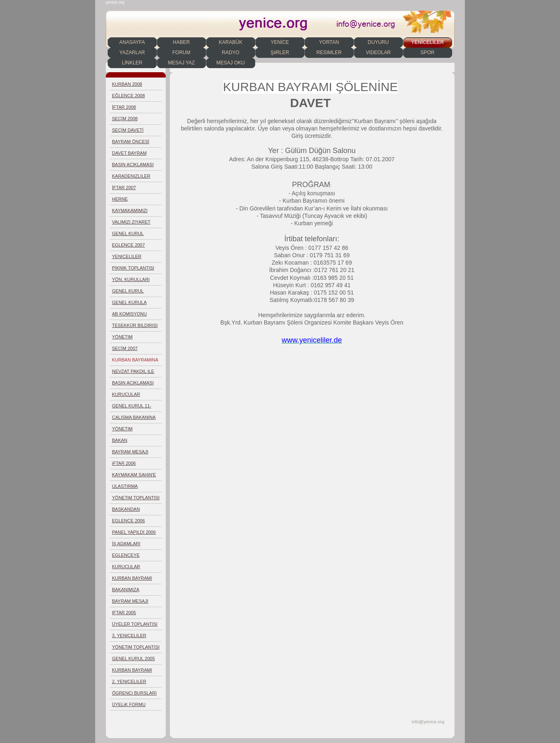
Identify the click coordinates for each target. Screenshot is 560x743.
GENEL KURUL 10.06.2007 (128, 235)
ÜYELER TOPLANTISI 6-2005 (135, 626)
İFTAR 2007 (124, 187)
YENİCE (280, 42)
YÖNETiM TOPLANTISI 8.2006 (136, 500)
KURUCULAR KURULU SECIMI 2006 (135, 568)
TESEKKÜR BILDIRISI (135, 325)
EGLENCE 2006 (128, 521)
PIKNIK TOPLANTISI (133, 268)
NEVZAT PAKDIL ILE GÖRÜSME (133, 373)
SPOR (427, 53)
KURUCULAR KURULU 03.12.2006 (133, 396)
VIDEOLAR (378, 53)
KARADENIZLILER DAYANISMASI (131, 178)
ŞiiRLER (280, 53)
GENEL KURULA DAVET (129, 304)
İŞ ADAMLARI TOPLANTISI (126, 545)
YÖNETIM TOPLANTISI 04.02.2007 (125, 339)
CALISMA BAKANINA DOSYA (134, 419)
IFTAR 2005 (124, 613)
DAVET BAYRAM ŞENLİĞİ (129, 155)
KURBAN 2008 (127, 84)
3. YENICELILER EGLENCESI (129, 637)
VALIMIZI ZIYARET (131, 222)
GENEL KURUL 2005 (133, 658)
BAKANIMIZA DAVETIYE (126, 591)
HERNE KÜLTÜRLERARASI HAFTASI (132, 201)
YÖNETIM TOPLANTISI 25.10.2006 (125, 431)
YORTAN (329, 42)
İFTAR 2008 (124, 107)
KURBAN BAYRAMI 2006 (132, 580)
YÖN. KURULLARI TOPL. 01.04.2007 (131, 281)
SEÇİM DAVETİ (128, 130)
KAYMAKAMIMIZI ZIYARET (130, 212)
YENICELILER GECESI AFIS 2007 (132, 258)
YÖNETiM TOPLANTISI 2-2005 (136, 649)
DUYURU (378, 42)
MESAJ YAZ (181, 63)
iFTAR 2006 (124, 463)
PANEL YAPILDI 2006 (134, 532)
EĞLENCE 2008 (128, 96)
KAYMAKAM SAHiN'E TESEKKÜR (134, 477)
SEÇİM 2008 (125, 119)
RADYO (231, 53)
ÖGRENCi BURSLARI (134, 693)
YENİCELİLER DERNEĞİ (427, 43)
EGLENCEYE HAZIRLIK (126, 557)
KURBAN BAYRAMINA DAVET (135, 362)
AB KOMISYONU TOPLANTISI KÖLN (132, 316)
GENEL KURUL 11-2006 (132, 408)
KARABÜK (230, 42)
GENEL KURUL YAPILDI (128, 293)
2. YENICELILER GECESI (129, 683)
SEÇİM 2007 (125, 348)
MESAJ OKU (230, 63)
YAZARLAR (132, 53)
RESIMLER (329, 53)
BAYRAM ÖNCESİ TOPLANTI (131, 143)
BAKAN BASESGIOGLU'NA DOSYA (132, 442)
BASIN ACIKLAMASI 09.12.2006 (133, 385)
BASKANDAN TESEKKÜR (126, 511)
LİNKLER (132, 63)
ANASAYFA (132, 42)
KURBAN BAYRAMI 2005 (132, 672)
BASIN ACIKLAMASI (133, 165)
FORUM (181, 53)
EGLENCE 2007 (128, 245)
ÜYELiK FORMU (129, 704)
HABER (181, 42)
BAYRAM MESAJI (130, 452)
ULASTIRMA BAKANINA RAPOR (132, 488)
